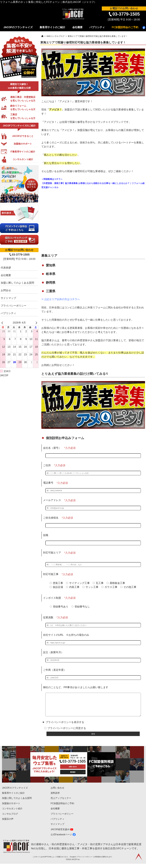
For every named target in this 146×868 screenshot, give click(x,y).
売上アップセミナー (61, 802)
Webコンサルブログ (56, 36)
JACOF (4, 375)
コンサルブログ (10, 818)
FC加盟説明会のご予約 (125, 27)
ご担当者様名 (51, 518)
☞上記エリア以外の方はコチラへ (61, 299)
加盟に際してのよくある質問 (17, 283)
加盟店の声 (8, 823)
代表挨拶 (6, 268)
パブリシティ (97, 27)
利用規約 (98, 861)
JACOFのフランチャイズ (18, 27)
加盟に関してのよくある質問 (17, 802)
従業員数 (48, 617)
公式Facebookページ (61, 839)
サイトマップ (8, 298)
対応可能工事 (51, 574)
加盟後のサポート (11, 808)
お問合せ (6, 290)
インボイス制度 (52, 598)
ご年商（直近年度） (55, 670)
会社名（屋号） (52, 448)
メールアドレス (52, 500)
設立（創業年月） (53, 652)
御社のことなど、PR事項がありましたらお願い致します (76, 687)
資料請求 (55, 797)
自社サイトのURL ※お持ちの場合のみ (66, 635)
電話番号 (48, 483)
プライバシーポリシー (14, 306)
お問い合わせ (57, 792)
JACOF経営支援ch (60, 834)
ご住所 (47, 465)
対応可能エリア (52, 553)
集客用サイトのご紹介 (52, 27)
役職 (46, 535)
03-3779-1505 (126, 14)
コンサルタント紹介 (12, 813)
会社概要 (77, 27)
